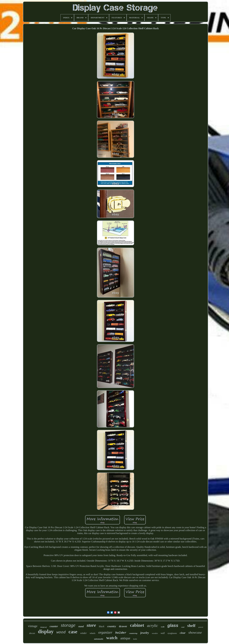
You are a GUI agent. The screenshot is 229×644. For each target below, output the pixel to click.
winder (83, 633)
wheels (93, 633)
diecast (32, 633)
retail (183, 627)
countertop (133, 633)
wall (163, 633)
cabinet (137, 625)
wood (61, 632)
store (91, 625)
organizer (105, 632)
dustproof (43, 627)
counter (54, 626)
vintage (33, 626)
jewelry (145, 633)
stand (81, 626)
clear (183, 633)
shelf (191, 626)
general (201, 627)
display (46, 632)
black (102, 626)
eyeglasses (172, 633)
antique (125, 638)
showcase (195, 632)
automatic (99, 639)
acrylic (153, 626)
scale (163, 627)
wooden (155, 633)
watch (112, 638)
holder (121, 633)
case (73, 632)
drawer (123, 626)
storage (68, 625)
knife (135, 639)
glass (173, 625)
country (112, 626)
